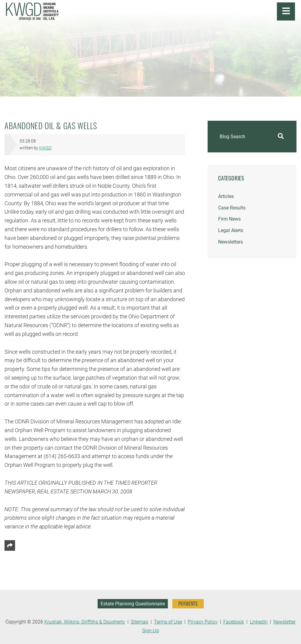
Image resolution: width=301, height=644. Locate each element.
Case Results (232, 208)
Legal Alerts (231, 230)
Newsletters (230, 242)
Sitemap (140, 622)
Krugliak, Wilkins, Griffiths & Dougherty (85, 622)
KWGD (45, 148)
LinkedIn (259, 622)
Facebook (234, 622)
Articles (226, 196)
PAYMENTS (188, 604)
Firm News (229, 219)
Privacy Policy (203, 622)
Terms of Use (168, 622)
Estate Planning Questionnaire (133, 604)
